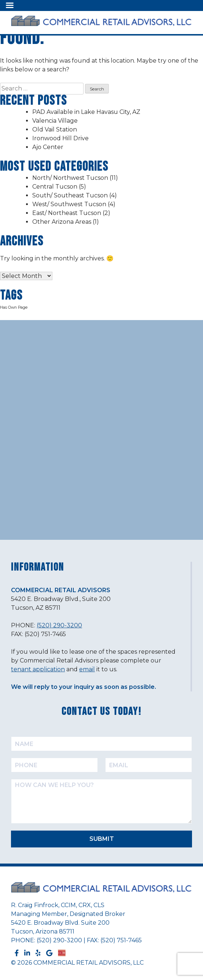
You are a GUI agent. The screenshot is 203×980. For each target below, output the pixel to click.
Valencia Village (55, 121)
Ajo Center (48, 147)
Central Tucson (55, 187)
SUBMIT (102, 839)
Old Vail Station (55, 129)
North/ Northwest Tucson (70, 178)
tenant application (38, 669)
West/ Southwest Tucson (69, 204)
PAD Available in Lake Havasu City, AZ (86, 112)
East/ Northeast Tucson (67, 213)
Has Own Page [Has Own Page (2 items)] (14, 307)
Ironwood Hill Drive (60, 138)
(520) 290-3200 (59, 625)
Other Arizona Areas (62, 222)
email (87, 669)
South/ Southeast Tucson (70, 195)
